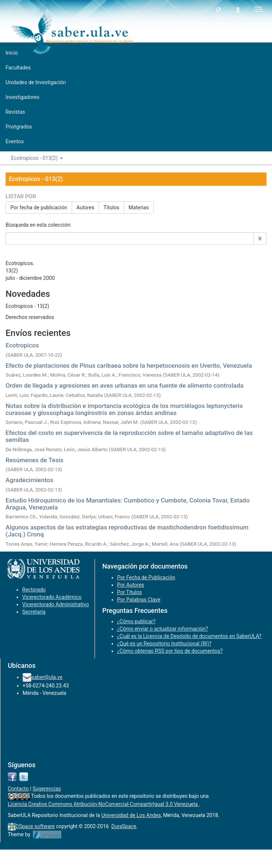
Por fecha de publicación (39, 207)
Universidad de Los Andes (131, 815)
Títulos (111, 207)
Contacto (18, 789)
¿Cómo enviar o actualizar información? (163, 629)
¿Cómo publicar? (136, 621)
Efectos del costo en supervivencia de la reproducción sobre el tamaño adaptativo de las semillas (129, 436)
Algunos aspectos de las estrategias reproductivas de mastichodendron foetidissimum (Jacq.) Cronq (127, 531)
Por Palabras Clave (139, 600)
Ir (260, 239)
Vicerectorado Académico (52, 597)
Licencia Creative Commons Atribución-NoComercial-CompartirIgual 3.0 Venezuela (103, 804)
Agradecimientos (29, 480)
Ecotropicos (22, 345)
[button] (218, 9)
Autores (85, 207)
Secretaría (34, 612)
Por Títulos (130, 592)
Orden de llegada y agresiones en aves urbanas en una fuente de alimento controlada (125, 385)
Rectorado (34, 590)
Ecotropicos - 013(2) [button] (37, 158)
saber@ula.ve (47, 677)
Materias (139, 207)
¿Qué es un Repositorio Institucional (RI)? (164, 644)
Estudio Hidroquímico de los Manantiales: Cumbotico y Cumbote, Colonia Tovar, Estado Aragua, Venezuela (127, 504)
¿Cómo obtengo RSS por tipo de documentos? (170, 651)
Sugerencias (47, 789)
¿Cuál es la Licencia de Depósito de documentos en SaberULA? (189, 636)
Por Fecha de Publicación (146, 577)
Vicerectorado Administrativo (56, 604)
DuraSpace (124, 826)
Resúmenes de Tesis (35, 460)
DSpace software (35, 826)
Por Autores (131, 585)
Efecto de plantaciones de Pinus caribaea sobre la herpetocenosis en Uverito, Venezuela (129, 366)
